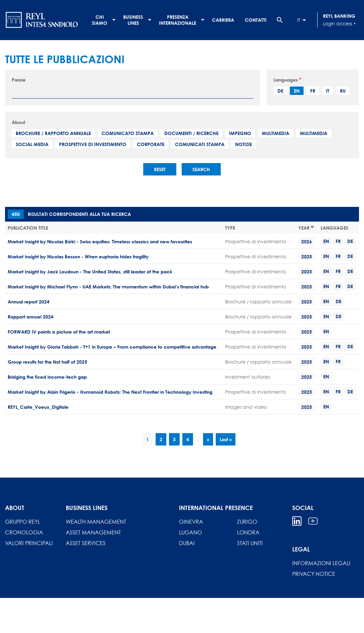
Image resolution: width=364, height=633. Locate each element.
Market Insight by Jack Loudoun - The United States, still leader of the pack (90, 272)
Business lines (133, 20)
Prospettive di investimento (93, 144)
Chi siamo (100, 20)
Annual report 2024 (29, 302)
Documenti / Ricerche (191, 133)
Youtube (313, 521)
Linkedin (297, 521)
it (328, 91)
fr (313, 91)
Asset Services (86, 543)
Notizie (243, 144)
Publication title (28, 228)
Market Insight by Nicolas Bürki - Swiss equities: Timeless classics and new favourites (100, 241)
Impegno (240, 133)
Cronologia (24, 532)
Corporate (151, 144)
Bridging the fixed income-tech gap (47, 377)
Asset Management (93, 532)
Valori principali (29, 543)
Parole (19, 80)
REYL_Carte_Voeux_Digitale (38, 407)
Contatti (256, 20)
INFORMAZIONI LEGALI (321, 563)
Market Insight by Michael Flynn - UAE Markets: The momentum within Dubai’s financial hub (108, 287)
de (280, 91)
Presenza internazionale (177, 20)
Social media (32, 144)
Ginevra (191, 522)
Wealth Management (96, 522)
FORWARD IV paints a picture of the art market (59, 332)
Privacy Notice (314, 574)
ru (343, 91)
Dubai (187, 543)
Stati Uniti (250, 543)
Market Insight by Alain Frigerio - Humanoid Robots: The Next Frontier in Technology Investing (110, 392)
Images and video (246, 407)
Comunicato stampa (128, 133)
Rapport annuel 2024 (31, 317)
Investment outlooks (248, 377)
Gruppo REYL (23, 522)
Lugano (191, 532)
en (297, 91)
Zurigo (247, 522)
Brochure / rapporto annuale (53, 133)
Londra (248, 532)
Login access (340, 23)
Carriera (223, 20)
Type (230, 228)
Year (307, 228)
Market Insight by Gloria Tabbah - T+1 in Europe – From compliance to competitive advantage (112, 347)
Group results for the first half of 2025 (47, 362)
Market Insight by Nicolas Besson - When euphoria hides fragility (78, 257)
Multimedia (276, 133)
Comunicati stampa (200, 144)
